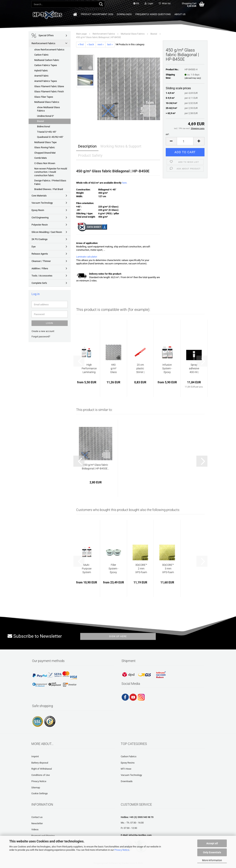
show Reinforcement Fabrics (49, 50)
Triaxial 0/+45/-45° (47, 132)
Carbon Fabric (41, 55)
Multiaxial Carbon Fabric (47, 60)
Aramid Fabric (41, 76)
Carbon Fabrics (129, 756)
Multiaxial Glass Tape (45, 142)
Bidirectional (44, 126)
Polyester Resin (40, 225)
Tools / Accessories (42, 276)
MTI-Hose (126, 769)
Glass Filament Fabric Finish (49, 92)
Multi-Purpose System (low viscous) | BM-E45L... (87, 569)
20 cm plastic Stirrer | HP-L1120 (140, 369)
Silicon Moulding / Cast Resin (47, 232)
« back (91, 44)
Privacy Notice (122, 850)
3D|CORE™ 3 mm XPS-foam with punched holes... (168, 569)
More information (212, 860)
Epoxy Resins (128, 763)
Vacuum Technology (42, 203)
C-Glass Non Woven (45, 163)
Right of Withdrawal (42, 769)
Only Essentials (212, 852)
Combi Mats (41, 158)
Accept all (212, 843)
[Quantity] (185, 141)
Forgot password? (41, 337)
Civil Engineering (40, 218)
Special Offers (43, 36)
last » (110, 44)
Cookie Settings (40, 793)
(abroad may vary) (193, 78)
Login (50, 323)
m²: (168, 134)
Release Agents (40, 254)
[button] (136, 4)
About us (180, 14)
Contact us (37, 817)
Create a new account (43, 331)
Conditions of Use (41, 775)
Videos (35, 829)
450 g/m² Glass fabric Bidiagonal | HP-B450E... (96, 467)
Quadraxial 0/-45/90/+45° (50, 137)
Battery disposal (40, 763)
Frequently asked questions (153, 14)
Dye (34, 247)
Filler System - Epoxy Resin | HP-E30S (113, 569)
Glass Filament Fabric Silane (49, 86)
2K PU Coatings (40, 239)
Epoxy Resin (38, 210)
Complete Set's (39, 283)
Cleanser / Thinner (41, 261)
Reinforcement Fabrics (43, 43)
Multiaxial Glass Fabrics (47, 102)
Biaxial (40, 121)
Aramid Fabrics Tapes (46, 81)
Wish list (165, 3)
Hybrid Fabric (41, 71)
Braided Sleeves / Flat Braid (49, 189)
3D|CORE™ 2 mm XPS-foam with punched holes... (141, 569)
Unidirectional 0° (46, 116)
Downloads (124, 14)
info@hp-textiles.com (140, 835)
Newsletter (37, 823)
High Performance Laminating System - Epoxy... (89, 369)
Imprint (35, 756)
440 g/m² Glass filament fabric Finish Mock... (113, 369)
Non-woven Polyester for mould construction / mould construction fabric (51, 172)
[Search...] (101, 4)
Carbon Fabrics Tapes (46, 65)
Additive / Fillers (40, 268)
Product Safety (90, 155)
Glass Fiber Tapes (44, 97)
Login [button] (149, 3)
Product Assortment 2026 (97, 14)
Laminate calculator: (87, 257)
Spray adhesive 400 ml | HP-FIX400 (194, 369)
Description (87, 146)
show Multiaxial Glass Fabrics (48, 109)
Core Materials (39, 196)
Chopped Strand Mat (45, 153)
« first (81, 44)
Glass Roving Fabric (45, 147)
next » (101, 44)
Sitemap (36, 788)
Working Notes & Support (121, 146)
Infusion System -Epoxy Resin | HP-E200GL (167, 369)
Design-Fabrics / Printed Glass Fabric (50, 182)
